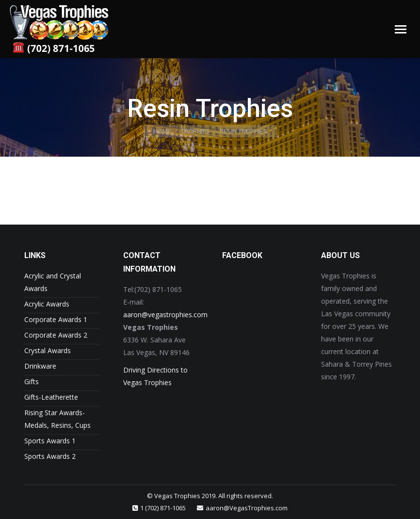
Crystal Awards (48, 350)
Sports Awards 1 (50, 441)
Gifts (32, 381)
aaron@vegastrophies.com (165, 315)
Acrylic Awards (47, 304)
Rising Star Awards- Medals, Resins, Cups (57, 419)
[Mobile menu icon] (401, 29)
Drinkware (40, 366)
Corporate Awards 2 (56, 335)
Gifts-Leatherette (51, 397)
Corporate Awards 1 (56, 319)
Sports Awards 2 (50, 456)
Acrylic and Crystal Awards (53, 282)
